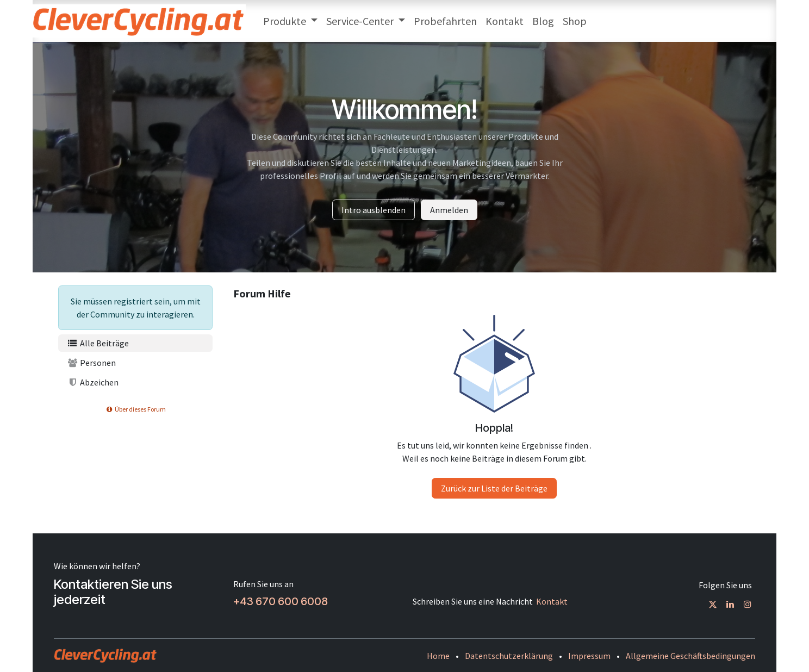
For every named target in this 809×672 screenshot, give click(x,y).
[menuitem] (290, 21)
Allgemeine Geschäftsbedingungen (690, 656)
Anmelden (449, 210)
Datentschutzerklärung (509, 656)
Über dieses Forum (135, 409)
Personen (91, 363)
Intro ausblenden (374, 210)
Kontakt (552, 601)
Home (438, 656)
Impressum (589, 656)
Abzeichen (93, 382)
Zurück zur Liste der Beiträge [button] (494, 488)
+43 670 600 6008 (281, 601)
